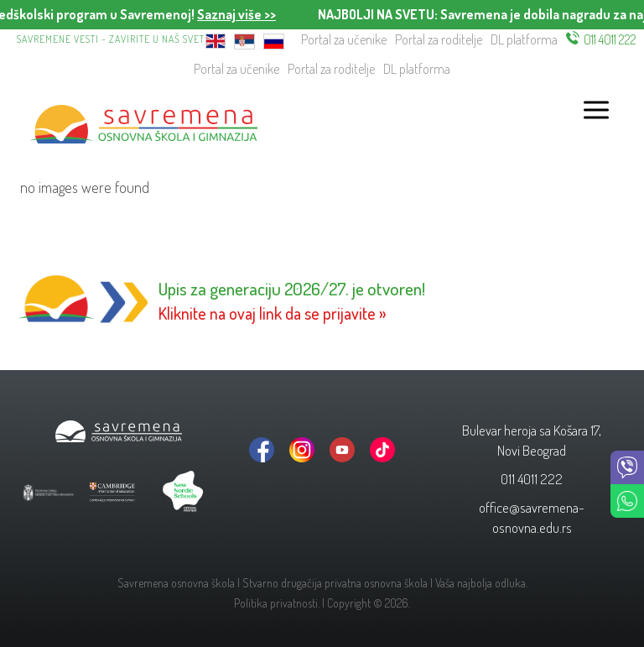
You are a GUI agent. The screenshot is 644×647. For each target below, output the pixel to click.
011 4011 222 (610, 39)
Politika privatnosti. (277, 603)
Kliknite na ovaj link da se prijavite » (273, 313)
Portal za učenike (344, 39)
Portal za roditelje (439, 39)
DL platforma (524, 39)
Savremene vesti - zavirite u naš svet (111, 39)
